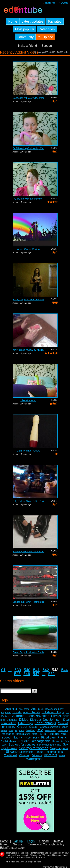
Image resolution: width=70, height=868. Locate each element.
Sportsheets (26, 752)
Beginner (6, 712)
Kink (11, 731)
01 (3, 670)
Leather (30, 730)
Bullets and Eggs (53, 712)
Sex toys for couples (22, 745)
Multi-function (49, 734)
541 (36, 670)
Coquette (12, 720)
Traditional (10, 755)
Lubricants (63, 731)
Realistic (24, 741)
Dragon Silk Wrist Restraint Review (28, 602)
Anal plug (11, 709)
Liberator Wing (28, 400)
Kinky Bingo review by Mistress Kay (28, 350)
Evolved (63, 723)
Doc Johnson (52, 720)
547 (36, 674)
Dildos (24, 720)
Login (64, 3)
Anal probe (24, 709)
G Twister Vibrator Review (28, 199)
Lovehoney (51, 731)
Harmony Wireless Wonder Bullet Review (28, 551)
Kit (16, 731)
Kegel (4, 730)
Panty (36, 738)
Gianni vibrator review (28, 451)
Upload (44, 841)
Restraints (58, 741)
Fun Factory (8, 727)
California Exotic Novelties (30, 716)
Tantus (39, 752)
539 (18, 670)
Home (4, 841)
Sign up (50, 3)
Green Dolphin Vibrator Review (28, 652)
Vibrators (51, 755)
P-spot (27, 738)
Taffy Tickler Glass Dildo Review (28, 501)
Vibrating (25, 755)
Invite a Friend (27, 46)
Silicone (12, 752)
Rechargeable (41, 741)
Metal (35, 734)
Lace (22, 731)
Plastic (62, 737)
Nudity (17, 737)
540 (27, 670)
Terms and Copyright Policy (46, 844)
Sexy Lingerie (59, 748)
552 (52, 674)
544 (65, 670)
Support (47, 46)
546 (27, 674)
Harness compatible (49, 727)
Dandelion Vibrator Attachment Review (28, 98)
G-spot (22, 727)
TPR (60, 752)
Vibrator (37, 755)
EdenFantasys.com (13, 848)
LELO (40, 730)
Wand (62, 756)
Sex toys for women (34, 748)
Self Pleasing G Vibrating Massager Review (28, 148)
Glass (33, 727)
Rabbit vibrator (9, 741)
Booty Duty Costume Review (28, 299)
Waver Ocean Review (28, 249)
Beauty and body (54, 709)
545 (17, 674)
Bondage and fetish (26, 712)
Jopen (65, 727)
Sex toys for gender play (49, 745)
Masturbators (23, 734)
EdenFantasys (45, 723)
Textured (51, 752)
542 (46, 670)
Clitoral (56, 716)
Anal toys (37, 709)
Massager (8, 734)
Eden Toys (25, 723)
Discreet (36, 720)
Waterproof (34, 759)
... (10, 670)
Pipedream (48, 737)
